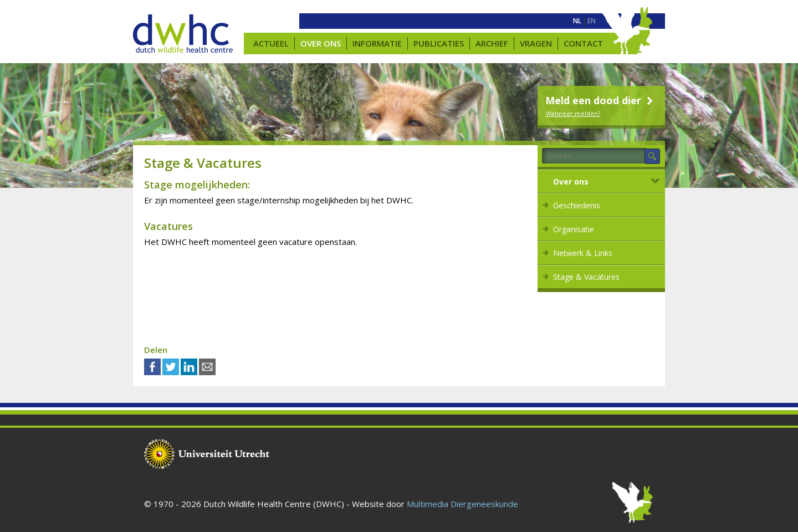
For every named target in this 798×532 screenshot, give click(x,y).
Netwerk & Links (583, 253)
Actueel (271, 43)
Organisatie (574, 229)
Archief (492, 43)
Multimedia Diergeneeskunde (462, 504)
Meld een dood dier (600, 100)
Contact (583, 43)
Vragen (536, 43)
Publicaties (439, 43)
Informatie (377, 43)
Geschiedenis (577, 205)
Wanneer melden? (573, 113)
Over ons (321, 43)
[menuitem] (577, 21)
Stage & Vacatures (586, 277)
